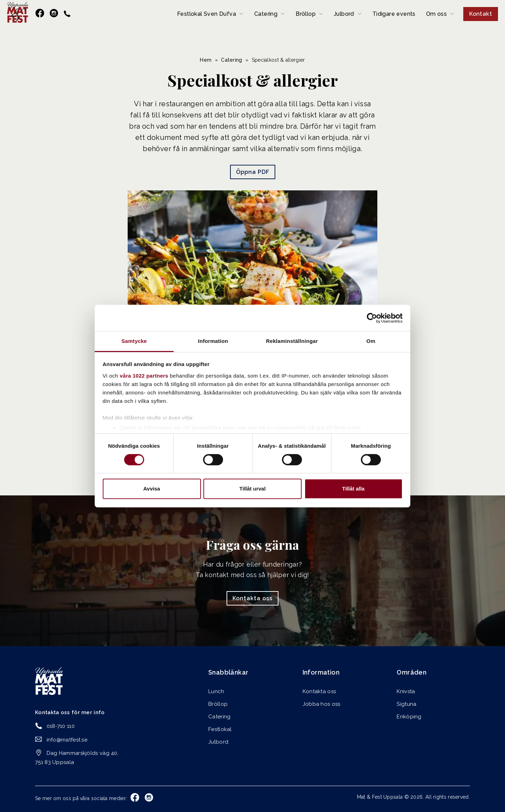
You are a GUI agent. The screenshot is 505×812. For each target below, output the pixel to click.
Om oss (436, 14)
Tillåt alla (353, 489)
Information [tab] (213, 341)
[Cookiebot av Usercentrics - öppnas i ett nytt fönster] (372, 318)
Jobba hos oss (322, 704)
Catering (266, 14)
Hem (206, 60)
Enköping (409, 717)
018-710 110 (61, 726)
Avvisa (152, 489)
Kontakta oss (252, 598)
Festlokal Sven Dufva (207, 14)
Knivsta (406, 691)
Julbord (344, 14)
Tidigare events (394, 14)
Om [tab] (371, 341)
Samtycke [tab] (134, 341)
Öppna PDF (253, 172)
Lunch (216, 691)
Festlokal (220, 729)
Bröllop (306, 14)
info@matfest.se (67, 740)
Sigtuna (406, 704)
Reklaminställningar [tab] (292, 341)
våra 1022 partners (144, 376)
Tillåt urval (253, 489)
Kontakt (481, 14)
